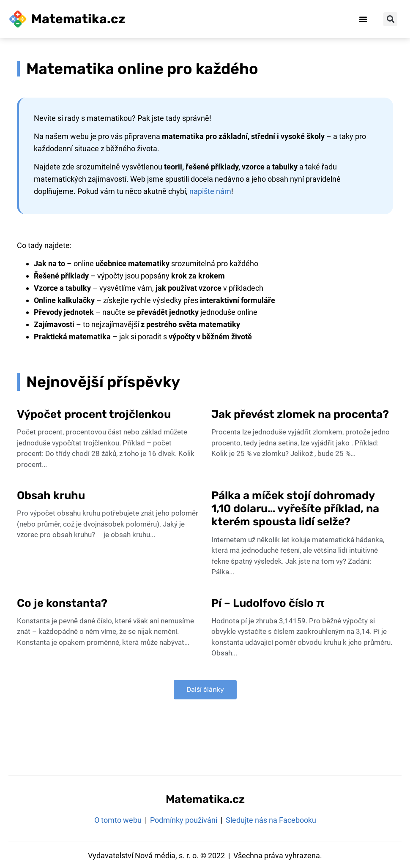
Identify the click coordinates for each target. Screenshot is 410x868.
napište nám (210, 191)
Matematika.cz (78, 19)
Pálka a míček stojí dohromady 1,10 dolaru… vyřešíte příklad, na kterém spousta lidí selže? (295, 509)
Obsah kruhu (51, 495)
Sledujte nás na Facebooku (271, 820)
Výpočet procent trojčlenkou (94, 414)
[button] (363, 19)
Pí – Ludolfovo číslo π (269, 603)
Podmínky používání (184, 820)
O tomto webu (118, 820)
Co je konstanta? (62, 603)
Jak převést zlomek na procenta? (300, 414)
